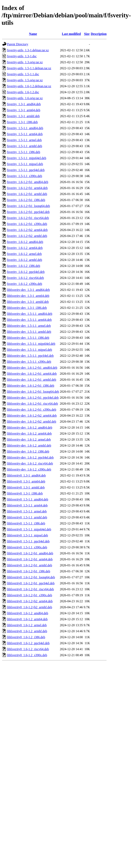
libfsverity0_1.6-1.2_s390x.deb (27, 655)
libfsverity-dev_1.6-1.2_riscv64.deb (30, 463)
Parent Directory (18, 44)
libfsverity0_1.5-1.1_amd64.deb (28, 499)
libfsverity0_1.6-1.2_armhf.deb (27, 631)
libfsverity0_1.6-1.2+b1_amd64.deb (30, 553)
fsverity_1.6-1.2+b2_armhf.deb (27, 236)
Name (33, 34)
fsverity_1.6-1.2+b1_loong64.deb (28, 206)
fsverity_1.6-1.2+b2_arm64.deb (27, 230)
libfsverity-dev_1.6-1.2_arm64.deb (29, 434)
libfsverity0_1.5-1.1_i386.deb (26, 523)
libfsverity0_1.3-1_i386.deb (25, 493)
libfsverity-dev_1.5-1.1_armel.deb (29, 326)
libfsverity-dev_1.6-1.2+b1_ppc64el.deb (33, 398)
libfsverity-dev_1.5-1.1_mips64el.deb (31, 344)
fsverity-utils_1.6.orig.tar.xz (25, 98)
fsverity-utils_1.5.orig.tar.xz (25, 80)
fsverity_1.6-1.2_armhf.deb (25, 260)
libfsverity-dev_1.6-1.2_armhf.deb (29, 445)
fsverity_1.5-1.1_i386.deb (24, 152)
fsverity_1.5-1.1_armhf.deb (25, 146)
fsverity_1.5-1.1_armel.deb (24, 140)
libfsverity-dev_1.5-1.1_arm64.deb (29, 320)
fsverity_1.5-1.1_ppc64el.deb (26, 170)
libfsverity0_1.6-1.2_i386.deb (26, 637)
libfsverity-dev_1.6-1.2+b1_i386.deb (31, 386)
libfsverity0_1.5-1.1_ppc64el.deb (28, 541)
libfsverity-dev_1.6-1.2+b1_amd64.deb (32, 368)
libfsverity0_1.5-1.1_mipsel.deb (27, 535)
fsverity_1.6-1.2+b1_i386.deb (26, 200)
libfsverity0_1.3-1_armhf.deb (26, 487)
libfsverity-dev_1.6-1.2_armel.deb (29, 439)
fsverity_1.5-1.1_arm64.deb (25, 134)
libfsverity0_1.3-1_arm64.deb (26, 481)
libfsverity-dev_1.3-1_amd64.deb (28, 290)
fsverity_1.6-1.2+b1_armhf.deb (27, 194)
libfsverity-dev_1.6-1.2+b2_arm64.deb (32, 416)
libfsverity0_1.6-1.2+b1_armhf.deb (29, 565)
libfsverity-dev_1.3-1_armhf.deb (28, 302)
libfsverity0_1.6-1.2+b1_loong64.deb (31, 577)
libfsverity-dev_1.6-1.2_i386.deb (28, 451)
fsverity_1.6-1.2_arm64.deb (25, 248)
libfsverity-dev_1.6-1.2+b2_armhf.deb (32, 422)
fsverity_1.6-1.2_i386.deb (24, 266)
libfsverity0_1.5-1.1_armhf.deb (27, 517)
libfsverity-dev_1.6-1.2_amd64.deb (30, 428)
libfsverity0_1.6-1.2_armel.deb (27, 625)
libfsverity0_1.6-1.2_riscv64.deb (28, 649)
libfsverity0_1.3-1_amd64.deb (26, 475)
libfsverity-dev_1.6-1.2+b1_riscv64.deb (32, 404)
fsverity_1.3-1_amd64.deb (24, 104)
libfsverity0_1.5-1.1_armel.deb (27, 511)
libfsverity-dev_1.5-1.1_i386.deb (28, 338)
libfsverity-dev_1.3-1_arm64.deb (28, 296)
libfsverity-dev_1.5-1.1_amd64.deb (30, 314)
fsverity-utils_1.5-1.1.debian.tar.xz (29, 68)
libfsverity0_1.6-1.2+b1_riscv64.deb (30, 589)
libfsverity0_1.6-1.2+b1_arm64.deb (30, 559)
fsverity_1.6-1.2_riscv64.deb (25, 278)
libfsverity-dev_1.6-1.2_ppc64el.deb (30, 457)
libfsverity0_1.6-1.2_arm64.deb (27, 619)
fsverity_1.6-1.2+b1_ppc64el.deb (28, 212)
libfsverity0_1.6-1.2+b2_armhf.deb (29, 607)
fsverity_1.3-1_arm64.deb (24, 110)
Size (87, 34)
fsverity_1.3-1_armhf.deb (23, 116)
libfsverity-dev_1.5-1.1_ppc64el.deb (30, 356)
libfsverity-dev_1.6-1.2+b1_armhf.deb (32, 380)
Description (99, 34)
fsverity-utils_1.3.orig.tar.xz (25, 62)
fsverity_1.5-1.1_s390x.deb (25, 176)
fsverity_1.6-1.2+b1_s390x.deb (27, 224)
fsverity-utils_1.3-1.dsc (22, 56)
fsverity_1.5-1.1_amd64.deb (25, 128)
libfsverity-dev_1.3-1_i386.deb (27, 308)
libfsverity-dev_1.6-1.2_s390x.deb (29, 469)
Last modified (71, 34)
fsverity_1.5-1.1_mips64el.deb (27, 158)
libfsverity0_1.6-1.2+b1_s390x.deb (29, 595)
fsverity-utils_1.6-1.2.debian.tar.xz (29, 86)
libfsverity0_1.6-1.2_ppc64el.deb (28, 643)
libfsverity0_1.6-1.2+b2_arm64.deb (30, 601)
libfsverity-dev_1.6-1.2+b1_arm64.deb (32, 374)
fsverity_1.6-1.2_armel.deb (24, 254)
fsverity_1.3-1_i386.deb (22, 122)
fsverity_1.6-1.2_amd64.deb (25, 242)
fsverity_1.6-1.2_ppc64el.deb (26, 272)
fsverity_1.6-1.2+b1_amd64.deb (28, 182)
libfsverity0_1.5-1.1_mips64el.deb (29, 529)
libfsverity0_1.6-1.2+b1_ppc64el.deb (31, 583)
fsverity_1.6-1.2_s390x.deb (25, 284)
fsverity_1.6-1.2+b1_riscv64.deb (28, 218)
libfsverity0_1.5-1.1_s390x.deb (27, 547)
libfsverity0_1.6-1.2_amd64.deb (28, 613)
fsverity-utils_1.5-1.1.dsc (23, 74)
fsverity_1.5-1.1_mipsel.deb (25, 164)
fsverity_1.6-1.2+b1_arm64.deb (27, 188)
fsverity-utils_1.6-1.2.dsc (23, 92)
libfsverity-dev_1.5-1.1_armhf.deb (29, 332)
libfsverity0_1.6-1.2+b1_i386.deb (29, 571)
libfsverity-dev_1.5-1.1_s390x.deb (29, 362)
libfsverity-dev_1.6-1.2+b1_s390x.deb (32, 410)
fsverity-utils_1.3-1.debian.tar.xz (28, 50)
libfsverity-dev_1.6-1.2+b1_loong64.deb (33, 392)
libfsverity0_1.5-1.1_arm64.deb (27, 505)
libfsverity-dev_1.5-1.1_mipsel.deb (29, 350)
